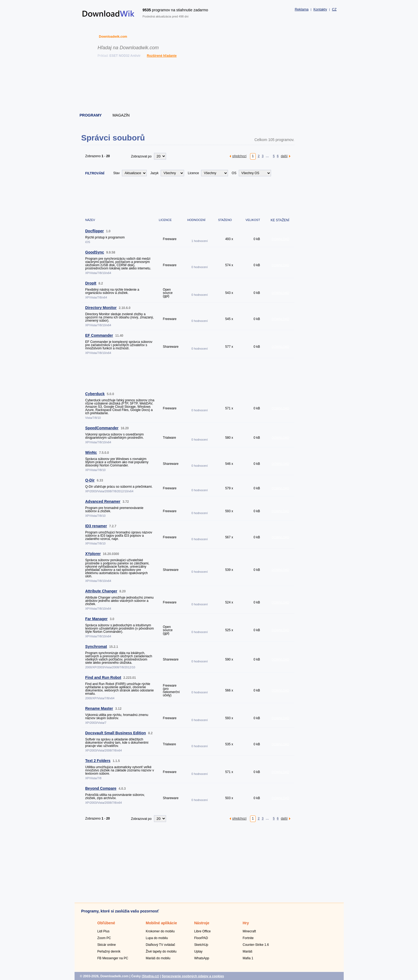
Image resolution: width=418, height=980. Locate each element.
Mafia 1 (248, 958)
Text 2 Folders (98, 761)
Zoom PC (104, 938)
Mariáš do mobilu (158, 958)
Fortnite (248, 938)
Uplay (199, 951)
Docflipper (95, 231)
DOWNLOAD (281, 239)
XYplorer (93, 554)
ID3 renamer (96, 526)
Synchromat (96, 647)
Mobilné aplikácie (161, 923)
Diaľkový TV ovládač (161, 945)
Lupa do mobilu (157, 938)
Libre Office (203, 931)
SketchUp (201, 945)
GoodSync (95, 252)
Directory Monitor (101, 308)
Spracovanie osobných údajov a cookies (193, 976)
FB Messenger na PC (113, 958)
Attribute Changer (101, 591)
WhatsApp (202, 958)
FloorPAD (201, 938)
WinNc (91, 452)
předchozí (239, 156)
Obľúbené (106, 923)
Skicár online (107, 945)
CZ (334, 9)
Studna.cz (150, 976)
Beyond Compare (101, 788)
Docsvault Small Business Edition (116, 733)
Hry (246, 923)
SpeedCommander (102, 428)
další (284, 156)
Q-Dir (90, 480)
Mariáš (248, 951)
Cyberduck (95, 394)
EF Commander (99, 335)
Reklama (302, 9)
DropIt (91, 283)
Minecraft (249, 931)
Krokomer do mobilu (160, 931)
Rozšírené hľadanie (162, 56)
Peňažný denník (109, 951)
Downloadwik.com (113, 37)
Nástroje (202, 923)
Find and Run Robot (103, 677)
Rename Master (99, 708)
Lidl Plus (103, 931)
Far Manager (96, 619)
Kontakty (320, 9)
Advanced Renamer (103, 501)
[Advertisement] (209, 86)
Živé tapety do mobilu (161, 951)
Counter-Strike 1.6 (256, 945)
